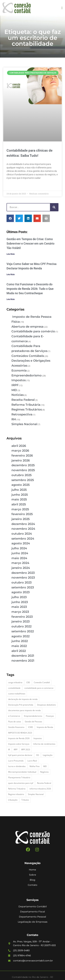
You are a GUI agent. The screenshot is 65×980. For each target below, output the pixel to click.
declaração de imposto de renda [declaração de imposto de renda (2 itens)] (23, 699)
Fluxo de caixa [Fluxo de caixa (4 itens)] (15, 722)
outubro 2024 (22, 534)
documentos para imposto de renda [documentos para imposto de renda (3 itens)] (24, 710)
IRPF (15, 385)
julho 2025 (19, 490)
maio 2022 (19, 646)
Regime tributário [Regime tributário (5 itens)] (16, 794)
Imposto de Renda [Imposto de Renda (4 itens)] (45, 727)
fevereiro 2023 (22, 617)
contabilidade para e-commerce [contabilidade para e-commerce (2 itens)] (39, 688)
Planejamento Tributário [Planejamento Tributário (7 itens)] (19, 777)
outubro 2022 (21, 626)
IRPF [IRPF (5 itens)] (16, 750)
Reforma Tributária (26, 405)
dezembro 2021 (23, 656)
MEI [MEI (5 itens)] (45, 766)
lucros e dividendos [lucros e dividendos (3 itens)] (17, 766)
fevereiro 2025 (22, 514)
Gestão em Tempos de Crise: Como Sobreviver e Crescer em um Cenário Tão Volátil (30, 243)
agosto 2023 (20, 592)
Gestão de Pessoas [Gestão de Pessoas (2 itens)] (33, 722)
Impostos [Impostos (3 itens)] (38, 738)
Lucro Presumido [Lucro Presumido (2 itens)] (16, 761)
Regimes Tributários (27, 409)
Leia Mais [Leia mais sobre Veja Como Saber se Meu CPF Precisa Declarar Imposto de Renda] (11, 274)
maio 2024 (19, 558)
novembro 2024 (23, 529)
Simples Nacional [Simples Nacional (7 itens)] (36, 794)
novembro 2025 (23, 470)
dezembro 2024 (23, 524)
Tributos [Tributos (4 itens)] (25, 800)
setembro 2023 (23, 587)
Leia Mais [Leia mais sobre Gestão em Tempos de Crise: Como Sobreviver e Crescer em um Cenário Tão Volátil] (11, 254)
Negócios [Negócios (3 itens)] (44, 772)
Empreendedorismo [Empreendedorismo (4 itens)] (33, 716)
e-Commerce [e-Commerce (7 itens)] (14, 716)
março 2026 (20, 451)
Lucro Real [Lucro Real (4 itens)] (32, 761)
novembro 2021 (23, 661)
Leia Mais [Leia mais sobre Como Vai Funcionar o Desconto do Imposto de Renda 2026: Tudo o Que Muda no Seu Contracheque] (11, 299)
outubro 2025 (22, 475)
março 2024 (20, 563)
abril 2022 (19, 651)
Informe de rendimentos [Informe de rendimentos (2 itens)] (44, 744)
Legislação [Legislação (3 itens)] (48, 755)
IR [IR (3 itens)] (9, 750)
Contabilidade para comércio (33, 331)
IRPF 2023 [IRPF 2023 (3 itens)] (26, 750)
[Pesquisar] (54, 207)
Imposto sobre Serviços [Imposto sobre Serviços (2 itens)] (19, 744)
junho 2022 (20, 641)
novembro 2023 (23, 578)
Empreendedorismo (27, 375)
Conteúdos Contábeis (28, 356)
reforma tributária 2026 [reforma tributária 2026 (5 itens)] (40, 789)
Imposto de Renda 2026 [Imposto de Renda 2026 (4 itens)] (19, 738)
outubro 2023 (21, 583)
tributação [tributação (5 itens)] (13, 800)
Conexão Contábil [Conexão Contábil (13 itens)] (42, 682)
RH (14, 419)
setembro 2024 (23, 539)
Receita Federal (23, 400)
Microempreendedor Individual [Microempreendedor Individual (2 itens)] (22, 772)
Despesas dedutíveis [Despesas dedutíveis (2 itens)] (46, 705)
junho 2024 (20, 553)
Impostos (19, 380)
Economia (19, 371)
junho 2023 (20, 602)
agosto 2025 (21, 485)
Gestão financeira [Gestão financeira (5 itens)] (16, 727)
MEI (14, 390)
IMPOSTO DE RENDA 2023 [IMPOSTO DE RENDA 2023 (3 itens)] (20, 733)
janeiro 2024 (21, 568)
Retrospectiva (22, 414)
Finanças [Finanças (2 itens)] (50, 716)
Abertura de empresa (27, 327)
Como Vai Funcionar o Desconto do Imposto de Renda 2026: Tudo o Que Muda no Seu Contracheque (30, 289)
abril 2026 (19, 446)
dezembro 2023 (23, 573)
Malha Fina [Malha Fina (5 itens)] (35, 766)
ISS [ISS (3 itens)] (38, 755)
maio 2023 (19, 607)
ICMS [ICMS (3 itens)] (31, 727)
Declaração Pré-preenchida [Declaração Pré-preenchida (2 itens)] (21, 705)
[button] (62, 8)
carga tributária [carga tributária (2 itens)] (15, 682)
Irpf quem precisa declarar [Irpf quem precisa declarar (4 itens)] (20, 755)
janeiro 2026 (21, 460)
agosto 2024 (21, 543)
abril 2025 (19, 504)
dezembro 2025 (23, 465)
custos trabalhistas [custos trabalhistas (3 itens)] (17, 694)
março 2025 (20, 509)
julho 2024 (19, 548)
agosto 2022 (20, 636)
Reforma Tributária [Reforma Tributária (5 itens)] (17, 789)
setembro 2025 (23, 480)
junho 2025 (20, 495)
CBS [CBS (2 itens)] (28, 682)
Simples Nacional (24, 424)
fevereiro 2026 (22, 456)
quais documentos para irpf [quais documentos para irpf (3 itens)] (21, 783)
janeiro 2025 (21, 519)
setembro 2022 (23, 631)
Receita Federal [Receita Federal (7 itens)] (44, 783)
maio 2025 (19, 499)
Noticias (18, 395)
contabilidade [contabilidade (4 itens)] (14, 688)
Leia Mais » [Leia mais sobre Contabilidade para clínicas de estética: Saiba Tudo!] (12, 186)
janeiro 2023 (20, 621)
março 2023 (20, 612)
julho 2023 (19, 597)
